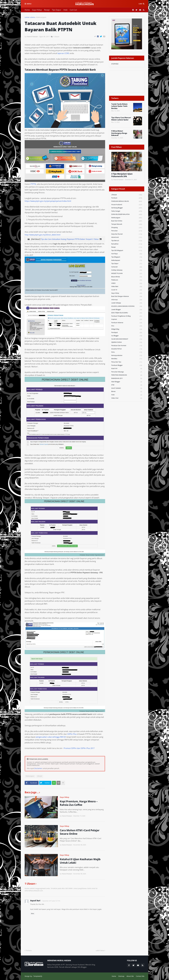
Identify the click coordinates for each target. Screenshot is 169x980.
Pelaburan (127, 280)
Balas (33, 913)
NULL (127, 352)
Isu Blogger (127, 336)
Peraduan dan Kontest (127, 346)
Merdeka (127, 359)
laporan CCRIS (63, 53)
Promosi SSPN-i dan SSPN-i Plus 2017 (79, 748)
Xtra (127, 326)
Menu (29, 4)
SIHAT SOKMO (127, 388)
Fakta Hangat (127, 211)
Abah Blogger (127, 382)
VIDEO (127, 283)
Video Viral (127, 398)
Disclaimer (38, 768)
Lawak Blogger (127, 310)
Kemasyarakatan (127, 356)
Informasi (127, 300)
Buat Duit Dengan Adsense (127, 296)
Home (27, 10)
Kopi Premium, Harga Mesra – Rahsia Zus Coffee (79, 803)
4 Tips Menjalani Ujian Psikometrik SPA (122, 175)
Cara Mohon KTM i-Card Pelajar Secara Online (80, 832)
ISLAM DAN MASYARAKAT (127, 339)
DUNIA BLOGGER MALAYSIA (127, 214)
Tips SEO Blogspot (127, 251)
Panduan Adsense (127, 323)
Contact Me (140, 976)
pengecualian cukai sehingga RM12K (51, 737)
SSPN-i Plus (72, 734)
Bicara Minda (127, 277)
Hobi (65, 10)
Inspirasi (127, 319)
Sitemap (121, 976)
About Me (130, 976)
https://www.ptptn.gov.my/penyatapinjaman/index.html (48, 201)
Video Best (127, 287)
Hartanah (127, 267)
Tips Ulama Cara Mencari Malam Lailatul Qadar (121, 119)
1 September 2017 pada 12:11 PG (51, 901)
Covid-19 (127, 290)
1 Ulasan (56, 37)
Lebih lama (100, 950)
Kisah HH (127, 369)
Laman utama (30, 17)
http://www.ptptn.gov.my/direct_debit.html (42, 235)
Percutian (127, 231)
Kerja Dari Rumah (127, 234)
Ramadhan (127, 244)
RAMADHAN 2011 (127, 378)
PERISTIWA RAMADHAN (127, 375)
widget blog (127, 329)
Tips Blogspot (127, 257)
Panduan (127, 198)
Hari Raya (127, 254)
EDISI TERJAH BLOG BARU (127, 313)
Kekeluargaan (41, 17)
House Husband (127, 205)
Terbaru (29, 950)
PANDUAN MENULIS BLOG (127, 201)
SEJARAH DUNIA (127, 342)
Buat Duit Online (127, 221)
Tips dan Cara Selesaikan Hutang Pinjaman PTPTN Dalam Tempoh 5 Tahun (70, 239)
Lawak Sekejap (127, 303)
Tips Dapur (57, 10)
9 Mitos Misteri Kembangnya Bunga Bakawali (119, 133)
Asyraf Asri (35, 901)
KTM (127, 385)
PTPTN (33, 184)
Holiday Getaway (127, 270)
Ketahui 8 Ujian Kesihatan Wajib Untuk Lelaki (80, 861)
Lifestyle (40, 776)
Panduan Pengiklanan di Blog (127, 316)
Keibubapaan (127, 260)
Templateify (38, 976)
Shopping (127, 228)
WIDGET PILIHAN (127, 273)
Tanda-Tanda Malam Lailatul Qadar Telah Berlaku (119, 106)
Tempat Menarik (127, 224)
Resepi (47, 10)
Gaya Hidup (37, 10)
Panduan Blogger (127, 365)
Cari (140, 4)
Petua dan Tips (127, 362)
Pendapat (127, 333)
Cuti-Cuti (73, 10)
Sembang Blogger (127, 208)
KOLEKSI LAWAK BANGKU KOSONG (127, 306)
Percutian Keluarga (127, 372)
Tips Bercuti (127, 241)
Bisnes (127, 392)
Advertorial (127, 237)
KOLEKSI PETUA (127, 349)
